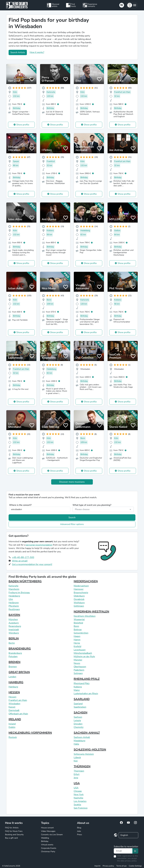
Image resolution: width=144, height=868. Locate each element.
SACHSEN (81, 713)
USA (77, 783)
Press (80, 835)
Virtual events (47, 845)
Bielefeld (78, 623)
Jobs (79, 831)
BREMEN (14, 662)
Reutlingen (14, 609)
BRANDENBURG (20, 649)
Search (72, 518)
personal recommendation (39, 545)
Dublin (12, 727)
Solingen (78, 673)
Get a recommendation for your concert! (32, 564)
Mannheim (14, 589)
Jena (76, 778)
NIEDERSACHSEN (86, 581)
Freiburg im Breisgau (19, 593)
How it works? (37, 52)
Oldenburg (79, 596)
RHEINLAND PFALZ (87, 679)
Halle (76, 744)
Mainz (77, 690)
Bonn (76, 626)
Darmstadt (14, 710)
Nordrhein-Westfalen (85, 616)
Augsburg (14, 623)
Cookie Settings (135, 866)
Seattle (77, 805)
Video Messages (48, 831)
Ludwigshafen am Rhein (86, 694)
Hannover (79, 589)
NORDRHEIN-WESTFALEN (91, 612)
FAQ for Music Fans (14, 831)
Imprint (97, 866)
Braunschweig (81, 593)
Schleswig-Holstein (84, 754)
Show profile (23, 125)
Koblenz (78, 687)
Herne (77, 643)
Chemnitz (79, 727)
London (12, 677)
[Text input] (123, 851)
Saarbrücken (80, 707)
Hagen (77, 636)
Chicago (78, 791)
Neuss (77, 663)
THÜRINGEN (82, 766)
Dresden (78, 724)
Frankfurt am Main (18, 700)
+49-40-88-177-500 (23, 557)
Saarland (78, 704)
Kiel (76, 761)
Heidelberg (14, 596)
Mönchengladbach (83, 653)
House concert (47, 828)
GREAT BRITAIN (19, 672)
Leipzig (77, 720)
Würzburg (14, 633)
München (13, 619)
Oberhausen (80, 667)
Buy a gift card (11, 838)
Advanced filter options (72, 524)
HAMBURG (16, 682)
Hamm (77, 640)
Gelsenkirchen (81, 633)
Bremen (13, 667)
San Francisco (81, 808)
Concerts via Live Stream (52, 835)
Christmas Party (48, 852)
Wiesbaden (14, 704)
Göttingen (79, 606)
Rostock (13, 737)
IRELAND (15, 719)
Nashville (78, 798)
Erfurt (77, 774)
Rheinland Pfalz (82, 683)
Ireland (12, 724)
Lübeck (77, 757)
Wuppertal (79, 619)
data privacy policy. (129, 861)
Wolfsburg (79, 603)
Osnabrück (79, 599)
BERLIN (14, 638)
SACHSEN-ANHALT (87, 733)
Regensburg (15, 626)
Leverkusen (80, 650)
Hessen (12, 697)
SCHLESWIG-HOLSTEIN (90, 750)
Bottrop (78, 630)
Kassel (12, 707)
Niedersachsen (81, 586)
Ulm (11, 599)
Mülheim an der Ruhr (84, 657)
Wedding (45, 838)
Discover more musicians (72, 482)
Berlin (12, 643)
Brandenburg (15, 653)
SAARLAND (82, 699)
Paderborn (79, 670)
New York (79, 795)
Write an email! (20, 561)
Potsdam (13, 657)
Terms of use (121, 866)
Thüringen (79, 771)
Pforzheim (14, 606)
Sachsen (78, 717)
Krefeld (77, 646)
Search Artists (18, 52)
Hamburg (13, 687)
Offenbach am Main (18, 714)
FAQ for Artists (12, 828)
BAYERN (14, 615)
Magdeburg (79, 741)
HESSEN (14, 692)
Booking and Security (14, 835)
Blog (79, 828)
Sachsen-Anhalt (82, 737)
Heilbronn (14, 603)
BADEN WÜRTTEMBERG (25, 581)
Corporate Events (49, 848)
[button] (132, 5)
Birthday (45, 841)
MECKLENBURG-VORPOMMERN (30, 733)
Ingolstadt (14, 630)
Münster (78, 660)
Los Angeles (80, 801)
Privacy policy (108, 866)
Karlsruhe (13, 586)
